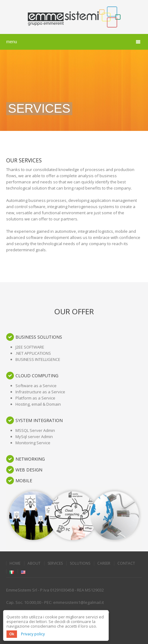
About (34, 563)
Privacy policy (33, 634)
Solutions (80, 563)
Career (104, 563)
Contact (126, 563)
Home (15, 563)
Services (55, 563)
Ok (12, 634)
